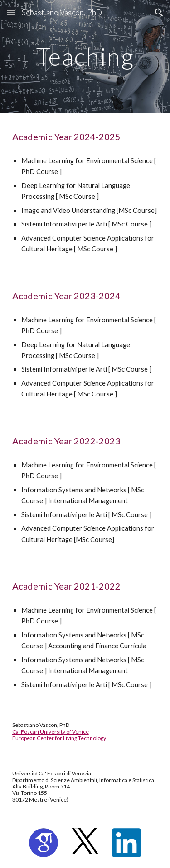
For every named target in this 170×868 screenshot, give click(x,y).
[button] (11, 12)
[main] (85, 56)
